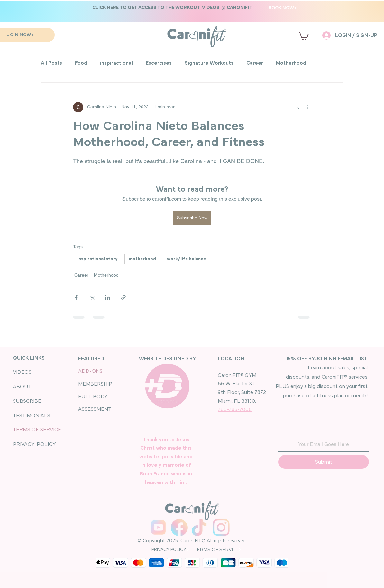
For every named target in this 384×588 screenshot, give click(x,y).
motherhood (142, 259)
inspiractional (116, 63)
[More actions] (307, 107)
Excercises (159, 63)
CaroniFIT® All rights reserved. (213, 541)
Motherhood (291, 63)
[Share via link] (123, 297)
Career (255, 63)
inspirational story (97, 259)
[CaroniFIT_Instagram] (221, 527)
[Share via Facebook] (76, 297)
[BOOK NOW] (283, 8)
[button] (172, 7)
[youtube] (158, 527)
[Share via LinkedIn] (108, 297)
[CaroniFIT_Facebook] (179, 527)
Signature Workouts (209, 63)
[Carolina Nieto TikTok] (200, 527)
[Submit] (324, 462)
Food (81, 63)
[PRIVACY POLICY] (170, 550)
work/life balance (186, 259)
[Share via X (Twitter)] (92, 297)
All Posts (51, 63)
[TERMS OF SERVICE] (218, 550)
